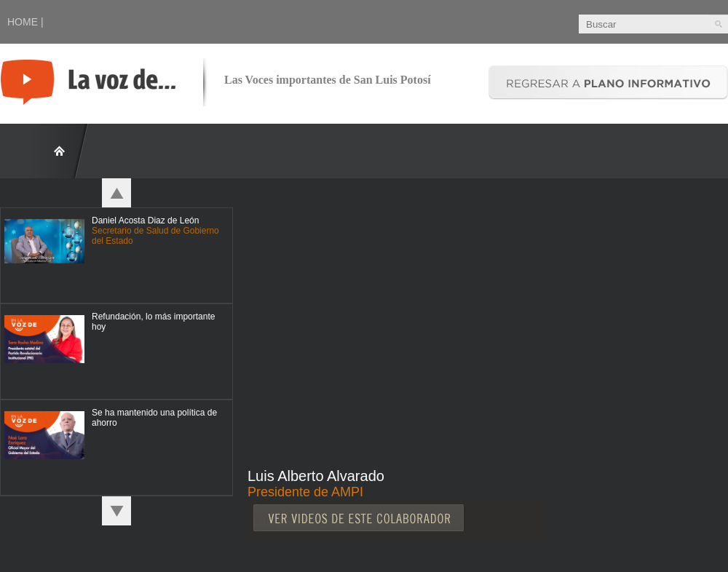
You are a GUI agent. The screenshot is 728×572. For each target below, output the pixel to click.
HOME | (25, 22)
